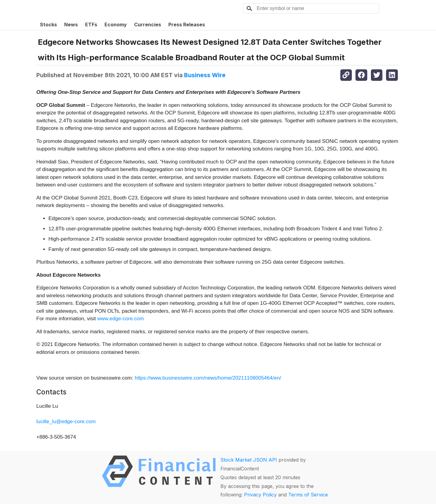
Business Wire (205, 75)
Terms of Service (308, 495)
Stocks (48, 25)
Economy (116, 25)
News (71, 25)
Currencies (148, 25)
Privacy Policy (260, 495)
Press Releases (187, 25)
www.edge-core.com (121, 319)
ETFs (91, 25)
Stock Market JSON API (249, 460)
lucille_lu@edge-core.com (66, 422)
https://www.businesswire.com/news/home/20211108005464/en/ (208, 378)
